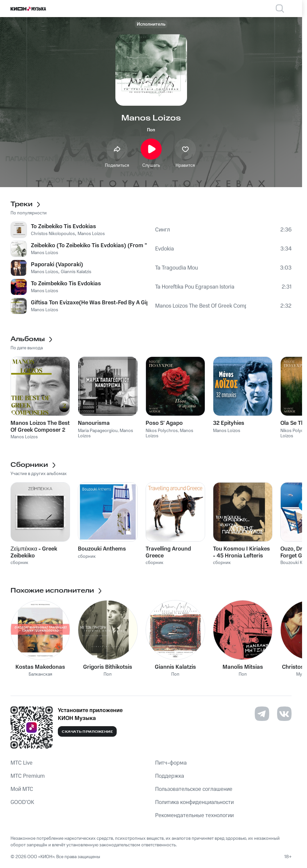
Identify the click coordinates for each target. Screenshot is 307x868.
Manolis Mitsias (243, 667)
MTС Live (22, 763)
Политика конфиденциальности (194, 802)
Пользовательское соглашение (194, 789)
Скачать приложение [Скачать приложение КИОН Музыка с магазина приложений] (87, 732)
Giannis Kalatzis (175, 667)
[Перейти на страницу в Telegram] (262, 714)
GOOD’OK (22, 802)
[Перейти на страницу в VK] (284, 714)
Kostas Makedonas (40, 667)
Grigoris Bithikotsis (108, 667)
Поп (151, 130)
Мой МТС (22, 789)
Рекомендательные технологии (194, 815)
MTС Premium (28, 776)
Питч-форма (171, 763)
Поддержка (170, 776)
